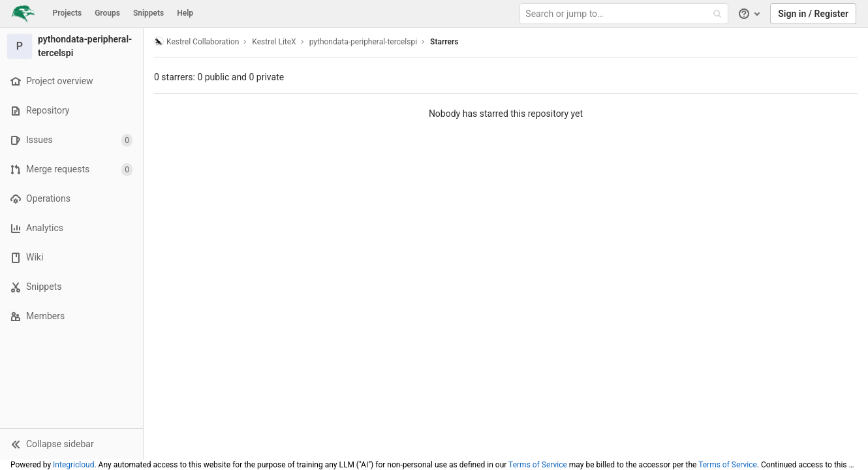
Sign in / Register (813, 14)
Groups (107, 13)
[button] (71, 444)
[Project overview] (71, 81)
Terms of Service (538, 465)
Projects (68, 13)
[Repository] (71, 111)
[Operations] (71, 199)
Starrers (444, 42)
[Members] (71, 316)
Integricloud (73, 465)
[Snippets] (71, 287)
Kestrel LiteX (274, 42)
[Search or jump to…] (625, 14)
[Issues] (71, 140)
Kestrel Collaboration (196, 41)
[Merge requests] (71, 169)
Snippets (148, 13)
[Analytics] (71, 228)
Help (185, 13)
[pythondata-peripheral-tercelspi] (72, 46)
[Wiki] (71, 258)
